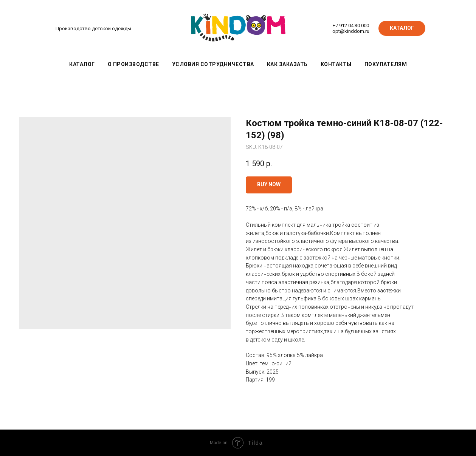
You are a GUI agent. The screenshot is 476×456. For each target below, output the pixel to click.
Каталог (82, 64)
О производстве (133, 64)
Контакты (336, 64)
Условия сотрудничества (213, 64)
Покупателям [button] (386, 64)
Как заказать (287, 64)
